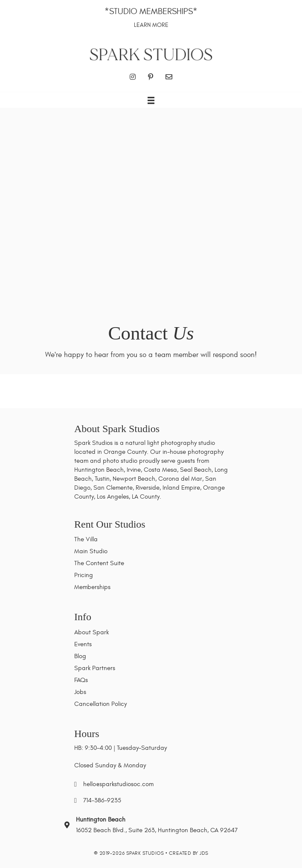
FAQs (81, 680)
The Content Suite (99, 563)
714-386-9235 (102, 800)
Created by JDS (189, 853)
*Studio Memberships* (151, 11)
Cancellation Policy (100, 704)
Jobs (80, 692)
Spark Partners (95, 668)
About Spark (91, 632)
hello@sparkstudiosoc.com (118, 784)
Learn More (151, 25)
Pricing (84, 575)
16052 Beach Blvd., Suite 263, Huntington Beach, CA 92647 (157, 830)
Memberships (92, 587)
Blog (80, 656)
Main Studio (91, 551)
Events (83, 644)
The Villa (86, 539)
